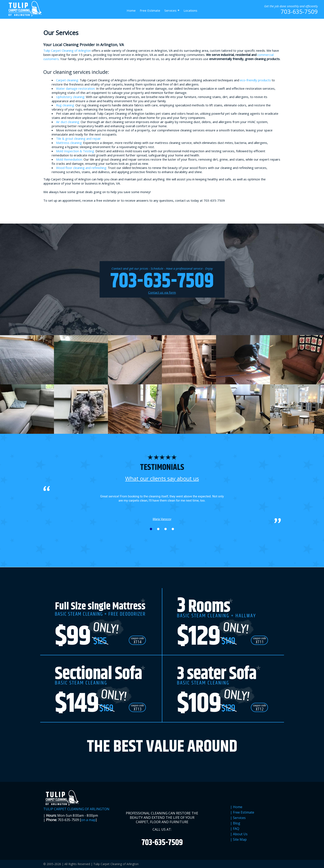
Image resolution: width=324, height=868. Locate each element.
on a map (88, 820)
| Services (238, 818)
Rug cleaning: (65, 105)
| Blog (235, 823)
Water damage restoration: (76, 88)
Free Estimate (150, 10)
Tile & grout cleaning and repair (78, 138)
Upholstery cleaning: (71, 97)
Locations (190, 10)
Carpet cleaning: (67, 80)
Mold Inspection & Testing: (75, 151)
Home (131, 10)
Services (172, 10)
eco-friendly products (255, 80)
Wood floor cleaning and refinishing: (81, 168)
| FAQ (235, 829)
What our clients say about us (162, 478)
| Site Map (238, 840)
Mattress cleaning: (69, 143)
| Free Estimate (242, 812)
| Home (236, 807)
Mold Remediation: (69, 159)
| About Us (239, 834)
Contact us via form (162, 292)
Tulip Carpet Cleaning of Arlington (67, 50)
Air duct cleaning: (68, 122)
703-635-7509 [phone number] (299, 12)
